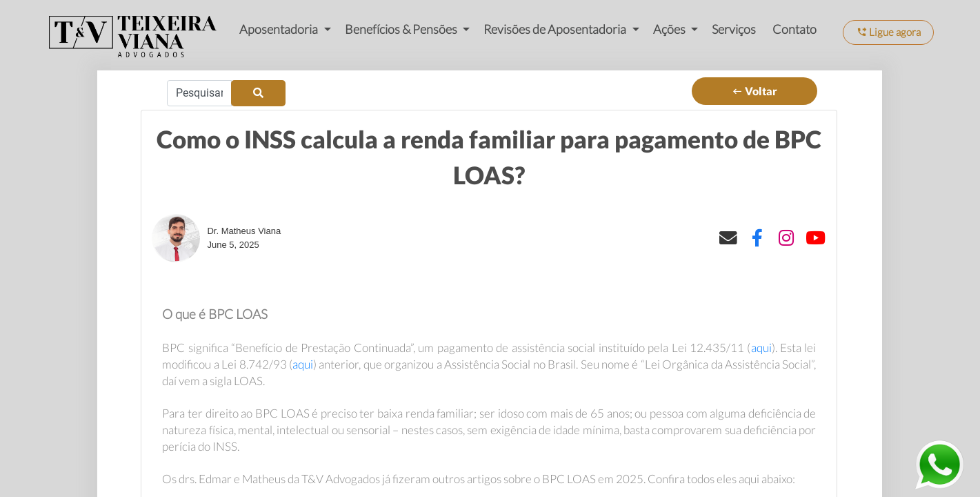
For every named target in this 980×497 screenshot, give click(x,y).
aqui (761, 348)
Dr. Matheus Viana (244, 231)
